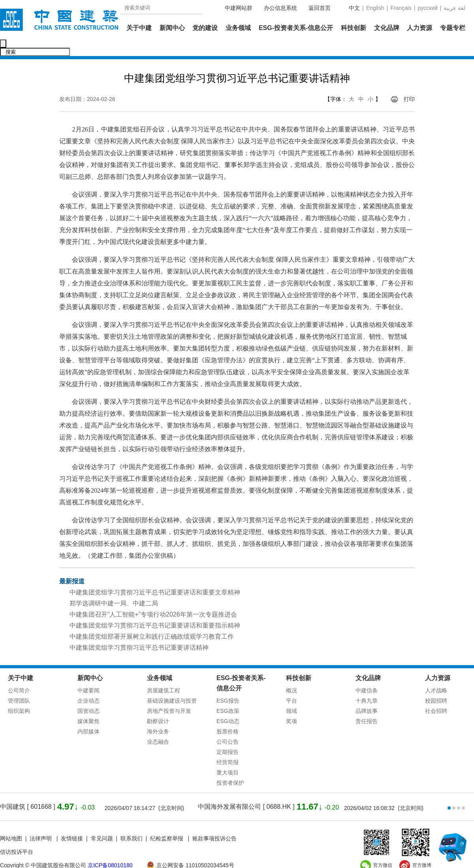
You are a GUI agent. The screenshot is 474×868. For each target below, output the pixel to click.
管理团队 (19, 684)
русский (428, 8)
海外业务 (158, 715)
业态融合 (158, 725)
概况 (292, 674)
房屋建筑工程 (164, 674)
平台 (292, 684)
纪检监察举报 (167, 822)
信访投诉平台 (17, 835)
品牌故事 (367, 694)
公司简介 (19, 674)
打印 (409, 82)
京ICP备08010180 (110, 849)
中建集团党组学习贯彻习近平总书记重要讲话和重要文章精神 (155, 576)
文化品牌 (387, 28)
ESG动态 (228, 705)
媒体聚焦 (88, 705)
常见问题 (102, 822)
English (375, 8)
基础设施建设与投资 (172, 684)
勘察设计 (158, 705)
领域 (292, 694)
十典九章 (367, 684)
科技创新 (354, 28)
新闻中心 (172, 28)
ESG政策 (228, 694)
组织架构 (19, 694)
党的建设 (205, 28)
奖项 (292, 705)
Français (401, 8)
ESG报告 (228, 684)
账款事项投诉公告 (214, 822)
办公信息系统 (280, 8)
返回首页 (320, 8)
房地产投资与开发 (169, 694)
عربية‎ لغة (454, 8)
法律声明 (41, 822)
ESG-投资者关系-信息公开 (296, 28)
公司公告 (228, 725)
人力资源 (419, 28)
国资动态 (88, 694)
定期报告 (228, 735)
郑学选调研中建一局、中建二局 (114, 587)
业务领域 (238, 28)
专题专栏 (453, 28)
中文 (354, 8)
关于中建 (139, 28)
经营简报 (228, 746)
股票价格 (228, 715)
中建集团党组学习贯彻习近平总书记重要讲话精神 (139, 631)
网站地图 (11, 822)
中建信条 (367, 674)
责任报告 (367, 705)
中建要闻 (88, 674)
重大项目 (228, 756)
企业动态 (88, 684)
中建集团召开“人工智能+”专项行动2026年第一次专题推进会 (153, 598)
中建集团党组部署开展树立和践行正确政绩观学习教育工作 (152, 620)
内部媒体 (88, 715)
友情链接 (72, 822)
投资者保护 (230, 766)
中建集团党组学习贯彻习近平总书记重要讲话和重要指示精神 (155, 609)
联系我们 (132, 822)
